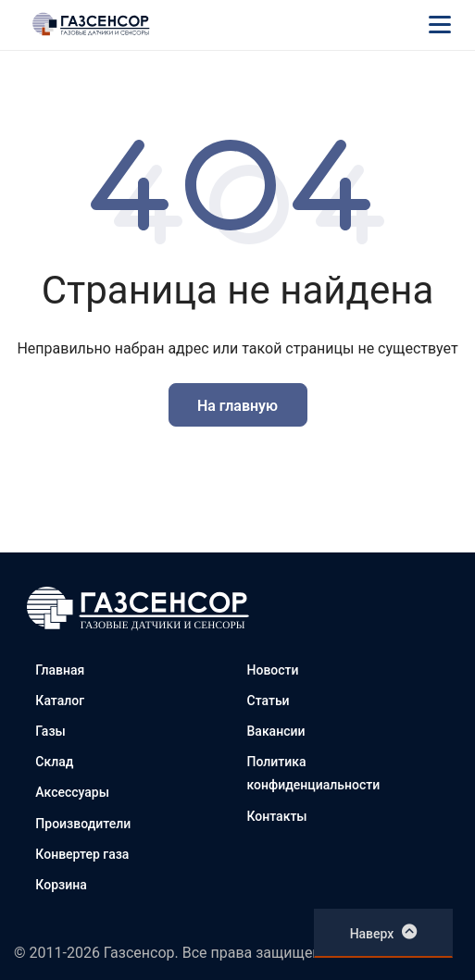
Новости (273, 670)
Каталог (60, 701)
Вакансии (276, 731)
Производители (83, 824)
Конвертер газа (82, 854)
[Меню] (440, 24)
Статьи (269, 701)
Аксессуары (72, 792)
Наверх (384, 932)
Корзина (61, 885)
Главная (60, 670)
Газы (50, 731)
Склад (54, 762)
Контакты (277, 816)
